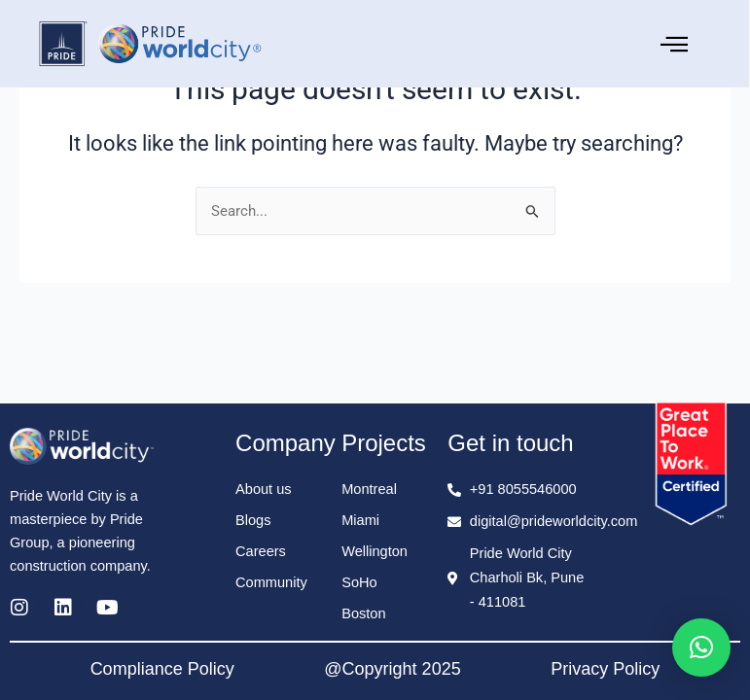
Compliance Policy (162, 669)
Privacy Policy (605, 669)
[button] (701, 647)
